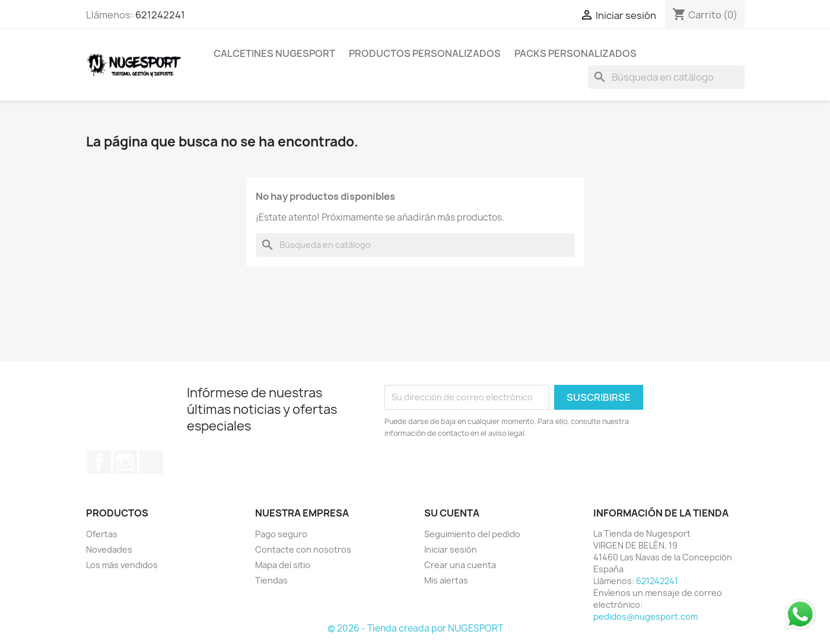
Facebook (99, 462)
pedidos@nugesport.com (645, 616)
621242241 (160, 15)
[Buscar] (666, 77)
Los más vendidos (122, 565)
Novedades (109, 549)
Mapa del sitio (283, 565)
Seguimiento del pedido (472, 534)
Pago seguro (281, 534)
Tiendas (271, 580)
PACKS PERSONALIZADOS (575, 53)
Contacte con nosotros (303, 549)
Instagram (125, 462)
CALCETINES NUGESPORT (274, 53)
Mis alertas (446, 580)
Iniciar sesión (451, 549)
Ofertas (102, 534)
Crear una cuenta (460, 565)
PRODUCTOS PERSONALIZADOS (425, 53)
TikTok (151, 462)
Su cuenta (452, 513)
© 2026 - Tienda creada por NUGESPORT (415, 628)
